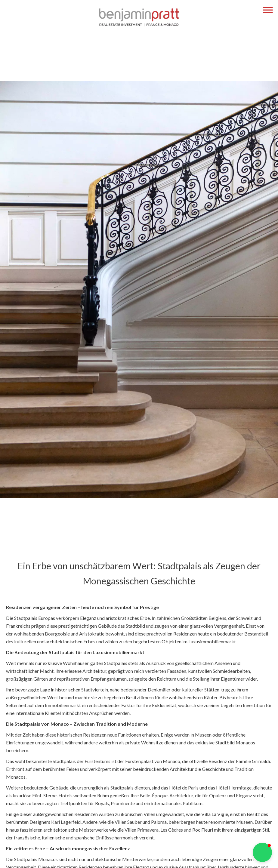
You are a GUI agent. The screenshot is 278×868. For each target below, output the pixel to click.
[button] (262, 852)
